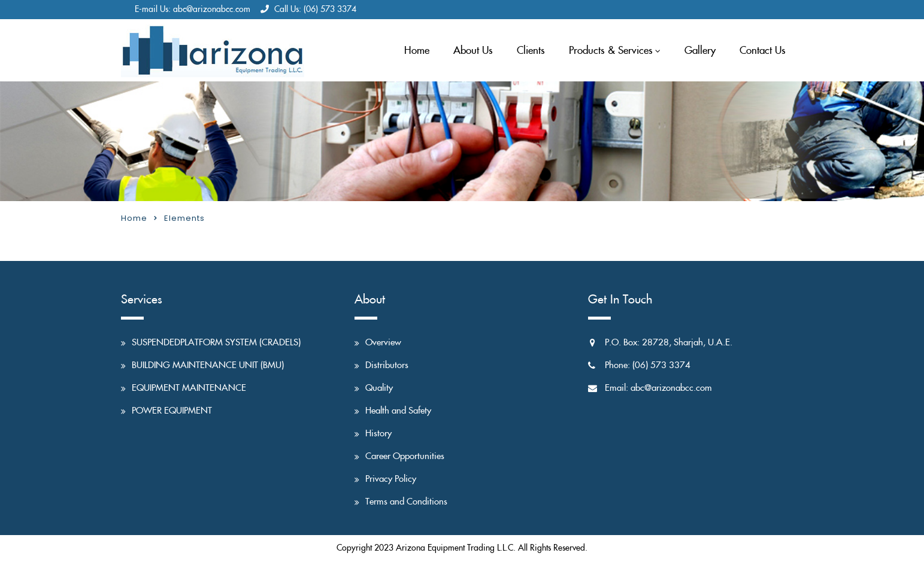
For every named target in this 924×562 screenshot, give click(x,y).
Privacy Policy (391, 479)
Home (417, 51)
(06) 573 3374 (330, 10)
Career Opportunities (405, 456)
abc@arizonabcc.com (212, 10)
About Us (473, 51)
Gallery (700, 51)
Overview (383, 343)
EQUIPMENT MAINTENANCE (189, 388)
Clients (531, 51)
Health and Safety (398, 411)
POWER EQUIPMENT (172, 411)
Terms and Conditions (406, 502)
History (378, 434)
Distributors (387, 365)
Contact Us (763, 51)
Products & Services (611, 51)
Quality (379, 388)
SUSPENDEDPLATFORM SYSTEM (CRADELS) (216, 343)
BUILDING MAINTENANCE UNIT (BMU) (208, 365)
